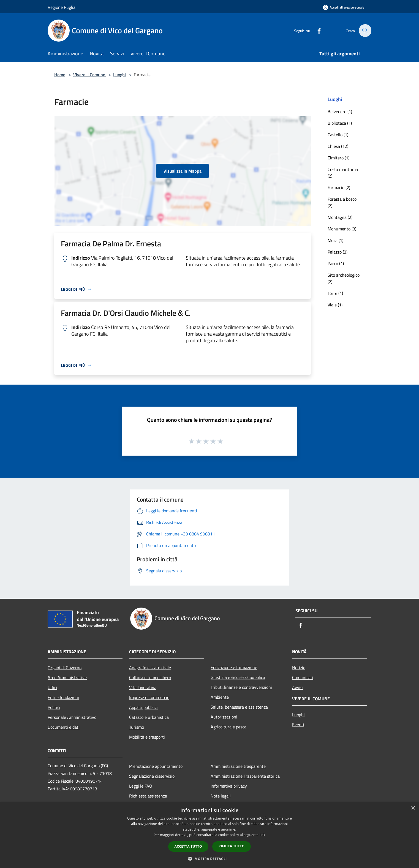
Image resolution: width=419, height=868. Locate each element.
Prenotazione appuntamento (156, 766)
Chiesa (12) (338, 146)
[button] (209, 859)
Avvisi (298, 687)
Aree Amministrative (67, 677)
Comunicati (303, 677)
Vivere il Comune (90, 75)
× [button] (413, 808)
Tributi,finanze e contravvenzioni (241, 687)
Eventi (298, 725)
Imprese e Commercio (149, 697)
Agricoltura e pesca (228, 727)
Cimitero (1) (338, 158)
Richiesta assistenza (148, 796)
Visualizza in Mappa (183, 171)
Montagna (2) (340, 217)
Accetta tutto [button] (188, 846)
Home (60, 75)
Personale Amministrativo (72, 717)
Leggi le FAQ (141, 786)
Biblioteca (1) (340, 123)
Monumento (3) (342, 229)
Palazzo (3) (338, 252)
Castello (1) (338, 135)
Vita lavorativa (143, 687)
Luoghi (119, 75)
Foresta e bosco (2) (342, 202)
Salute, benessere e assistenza (239, 707)
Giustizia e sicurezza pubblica (238, 677)
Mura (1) (335, 240)
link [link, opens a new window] (262, 835)
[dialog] (209, 835)
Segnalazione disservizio (152, 776)
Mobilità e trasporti (147, 737)
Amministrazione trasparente (238, 766)
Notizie (299, 668)
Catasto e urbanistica (149, 717)
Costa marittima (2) (343, 173)
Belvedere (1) (340, 111)
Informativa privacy (229, 786)
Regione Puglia (62, 7)
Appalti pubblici (143, 707)
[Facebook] (316, 30)
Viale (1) (335, 305)
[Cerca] (365, 31)
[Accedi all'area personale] (344, 7)
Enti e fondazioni (63, 697)
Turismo (137, 727)
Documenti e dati (64, 727)
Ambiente (220, 697)
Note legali (221, 796)
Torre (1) (335, 293)
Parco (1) (336, 263)
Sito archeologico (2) (344, 278)
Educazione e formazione (234, 667)
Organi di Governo (65, 668)
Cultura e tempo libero (150, 677)
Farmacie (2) (339, 187)
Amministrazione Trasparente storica (245, 776)
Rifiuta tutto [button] (232, 846)
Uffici (52, 687)
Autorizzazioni (224, 717)
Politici (54, 707)
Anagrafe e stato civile (150, 668)
